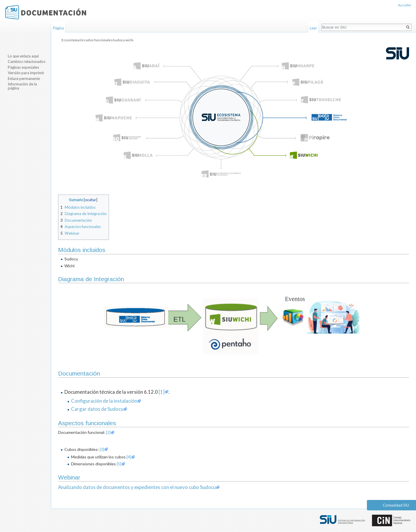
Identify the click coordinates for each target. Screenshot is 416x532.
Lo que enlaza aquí (23, 56)
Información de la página (22, 86)
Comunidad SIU (396, 505)
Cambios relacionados (27, 61)
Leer (313, 28)
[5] (119, 464)
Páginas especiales (23, 67)
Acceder (405, 5)
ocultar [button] (91, 200)
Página (58, 28)
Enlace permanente (24, 79)
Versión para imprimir (26, 73)
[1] (162, 392)
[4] (129, 457)
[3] (102, 449)
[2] (108, 432)
